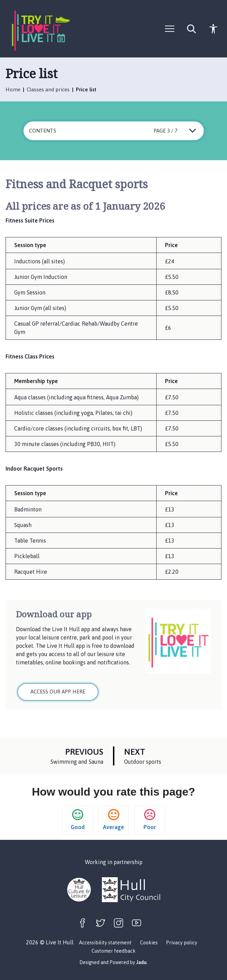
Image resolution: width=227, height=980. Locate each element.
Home (14, 89)
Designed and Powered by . (113, 962)
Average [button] (113, 820)
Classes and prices (49, 89)
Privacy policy (182, 943)
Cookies (149, 943)
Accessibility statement (105, 943)
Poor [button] (150, 820)
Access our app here (58, 692)
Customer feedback (113, 951)
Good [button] (78, 820)
